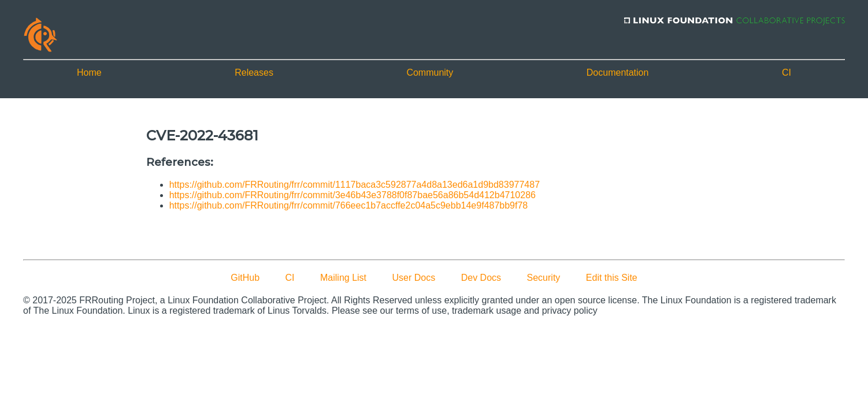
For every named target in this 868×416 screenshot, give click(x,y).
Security (544, 278)
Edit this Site (612, 278)
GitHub (245, 278)
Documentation (618, 73)
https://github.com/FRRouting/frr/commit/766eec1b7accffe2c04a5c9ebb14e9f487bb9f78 (349, 205)
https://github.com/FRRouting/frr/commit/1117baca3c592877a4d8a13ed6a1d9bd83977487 (355, 185)
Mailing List (343, 278)
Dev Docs (481, 278)
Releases (254, 73)
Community (430, 73)
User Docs (414, 278)
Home (89, 73)
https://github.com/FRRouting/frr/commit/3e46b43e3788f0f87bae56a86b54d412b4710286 (353, 195)
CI (787, 73)
